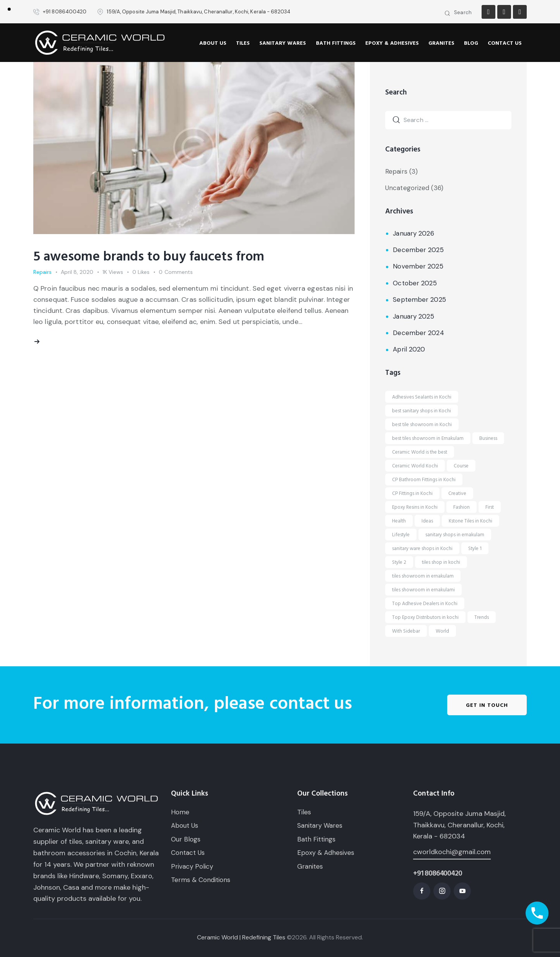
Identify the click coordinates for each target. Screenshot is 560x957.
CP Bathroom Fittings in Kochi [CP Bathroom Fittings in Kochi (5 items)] (424, 480)
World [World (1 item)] (442, 631)
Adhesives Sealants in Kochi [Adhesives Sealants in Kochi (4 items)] (422, 397)
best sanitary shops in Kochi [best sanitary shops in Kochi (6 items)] (422, 411)
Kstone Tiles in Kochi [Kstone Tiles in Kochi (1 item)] (470, 521)
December (418, 250)
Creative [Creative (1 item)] (457, 493)
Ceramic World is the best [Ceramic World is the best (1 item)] (420, 452)
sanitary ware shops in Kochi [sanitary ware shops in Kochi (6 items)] (422, 548)
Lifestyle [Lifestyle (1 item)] (401, 535)
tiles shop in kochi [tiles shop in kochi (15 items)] (441, 562)
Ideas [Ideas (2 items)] (427, 521)
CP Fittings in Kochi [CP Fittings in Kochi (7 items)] (412, 493)
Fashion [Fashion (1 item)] (462, 507)
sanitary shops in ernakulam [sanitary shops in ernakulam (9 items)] (455, 535)
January (413, 233)
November (418, 266)
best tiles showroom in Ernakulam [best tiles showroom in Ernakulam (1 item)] (428, 438)
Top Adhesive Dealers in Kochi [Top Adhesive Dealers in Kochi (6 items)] (425, 604)
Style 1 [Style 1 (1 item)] (475, 548)
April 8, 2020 (77, 272)
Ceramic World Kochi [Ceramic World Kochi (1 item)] (415, 466)
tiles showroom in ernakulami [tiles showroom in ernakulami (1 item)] (423, 590)
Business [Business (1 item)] (488, 438)
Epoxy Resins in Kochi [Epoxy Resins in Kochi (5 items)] (415, 507)
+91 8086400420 (437, 873)
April (409, 349)
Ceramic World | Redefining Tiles (241, 937)
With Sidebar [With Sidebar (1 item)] (406, 631)
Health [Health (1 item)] (399, 521)
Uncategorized (407, 188)
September (419, 299)
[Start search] (448, 14)
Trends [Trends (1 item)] (482, 617)
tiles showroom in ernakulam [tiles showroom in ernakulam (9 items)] (423, 576)
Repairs (42, 272)
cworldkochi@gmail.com (452, 852)
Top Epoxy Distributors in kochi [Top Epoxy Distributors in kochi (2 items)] (425, 617)
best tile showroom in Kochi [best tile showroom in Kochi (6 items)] (422, 425)
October (415, 283)
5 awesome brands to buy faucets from (149, 257)
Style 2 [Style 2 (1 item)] (399, 562)
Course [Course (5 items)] (461, 466)
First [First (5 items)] (490, 507)
